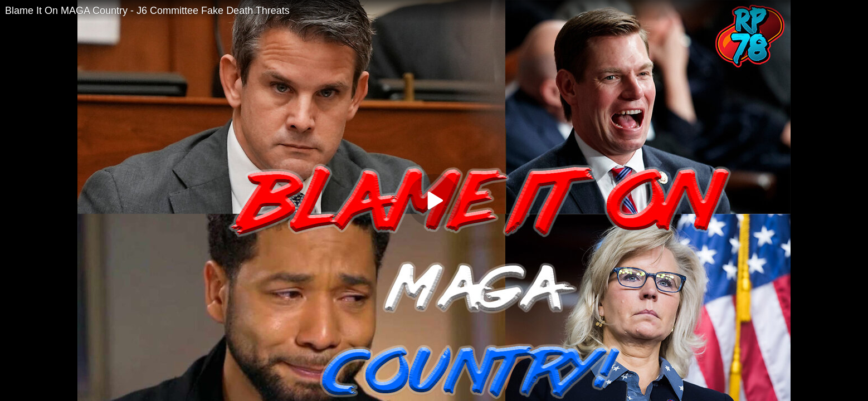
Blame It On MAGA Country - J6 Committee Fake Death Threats (147, 11)
